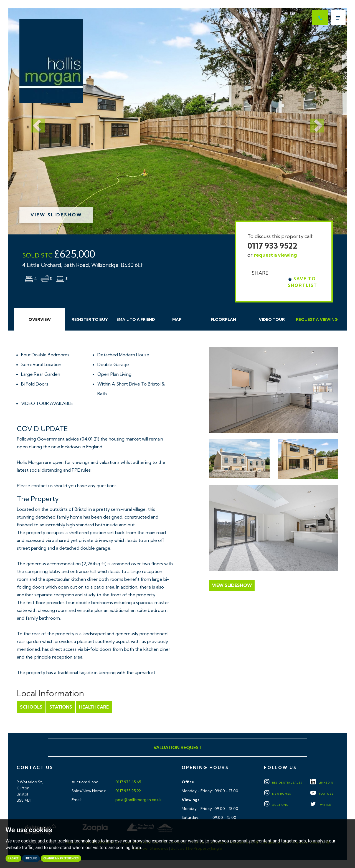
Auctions (276, 805)
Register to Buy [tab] (90, 319)
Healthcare (94, 707)
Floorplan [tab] (223, 319)
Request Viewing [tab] (317, 319)
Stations (61, 707)
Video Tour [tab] (272, 319)
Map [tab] (177, 319)
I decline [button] (31, 858)
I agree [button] (13, 858)
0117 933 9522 (272, 246)
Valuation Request (177, 747)
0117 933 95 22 (128, 791)
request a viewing (275, 255)
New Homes (277, 794)
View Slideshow (56, 215)
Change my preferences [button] (61, 858)
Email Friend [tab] (136, 319)
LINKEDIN (322, 783)
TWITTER (321, 805)
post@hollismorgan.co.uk (138, 800)
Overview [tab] (40, 319)
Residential (283, 783)
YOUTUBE (322, 794)
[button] (34, 121)
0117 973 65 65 (128, 782)
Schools (31, 707)
